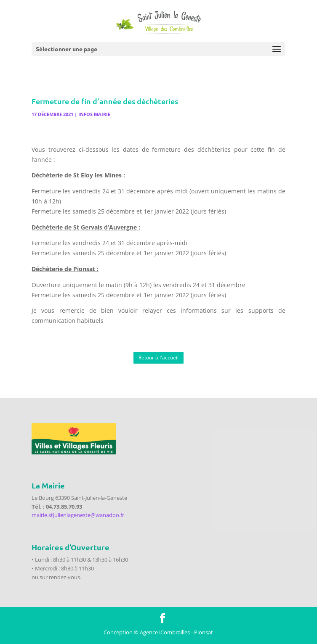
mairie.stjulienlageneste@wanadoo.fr (78, 515)
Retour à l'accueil (158, 358)
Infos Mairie (94, 114)
